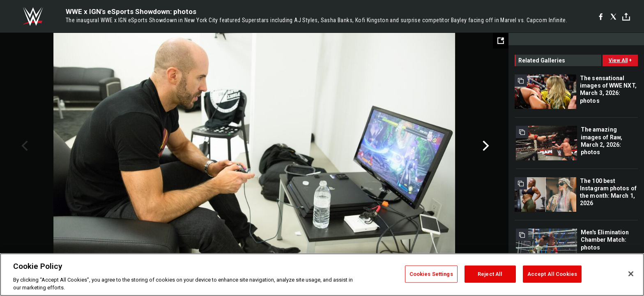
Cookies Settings (431, 274)
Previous (24, 146)
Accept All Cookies (552, 274)
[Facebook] (601, 16)
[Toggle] (626, 17)
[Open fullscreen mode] (501, 41)
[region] (322, 275)
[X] (613, 16)
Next (485, 146)
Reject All (490, 274)
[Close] (631, 274)
